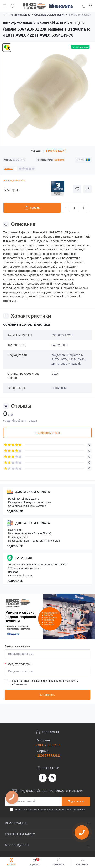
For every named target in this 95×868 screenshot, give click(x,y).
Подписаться (76, 801)
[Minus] (65, 208)
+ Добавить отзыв (47, 433)
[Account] (91, 6)
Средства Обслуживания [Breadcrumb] (50, 15)
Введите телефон (18, 664)
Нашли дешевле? (14, 181)
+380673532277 (55, 151)
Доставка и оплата (33, 492)
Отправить (47, 695)
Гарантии (24, 558)
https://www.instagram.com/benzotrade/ (52, 778)
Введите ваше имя (18, 646)
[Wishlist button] (77, 189)
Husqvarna (59, 160)
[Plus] (84, 208)
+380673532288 (47, 756)
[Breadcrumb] (5, 15)
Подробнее (15, 511)
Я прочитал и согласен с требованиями (44, 683)
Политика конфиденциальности (43, 681)
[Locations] (83, 6)
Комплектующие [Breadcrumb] (20, 15)
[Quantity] (74, 208)
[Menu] (5, 6)
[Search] (13, 6)
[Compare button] (87, 189)
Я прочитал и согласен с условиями (50, 810)
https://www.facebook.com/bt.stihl (43, 778)
